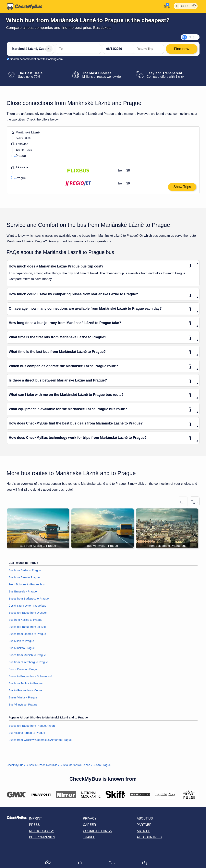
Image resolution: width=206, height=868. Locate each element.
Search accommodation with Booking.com (36, 59)
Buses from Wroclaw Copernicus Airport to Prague (40, 740)
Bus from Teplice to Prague (26, 684)
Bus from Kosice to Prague (25, 620)
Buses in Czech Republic (42, 765)
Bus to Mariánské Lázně (75, 765)
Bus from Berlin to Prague (25, 570)
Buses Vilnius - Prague (23, 698)
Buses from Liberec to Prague (27, 634)
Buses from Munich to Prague (27, 655)
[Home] (25, 6)
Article (143, 831)
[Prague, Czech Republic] (78, 49)
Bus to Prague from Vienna (26, 691)
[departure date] (118, 49)
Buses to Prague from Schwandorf (30, 676)
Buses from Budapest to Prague (29, 599)
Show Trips (182, 187)
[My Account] (166, 6)
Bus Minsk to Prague (22, 648)
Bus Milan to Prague (21, 641)
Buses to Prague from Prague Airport (32, 726)
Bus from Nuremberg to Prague (28, 662)
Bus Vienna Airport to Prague (27, 733)
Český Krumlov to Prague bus (27, 606)
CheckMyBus (15, 765)
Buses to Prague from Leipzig (27, 627)
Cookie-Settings (97, 831)
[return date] (149, 49)
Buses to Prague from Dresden (28, 613)
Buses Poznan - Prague (24, 669)
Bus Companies (42, 837)
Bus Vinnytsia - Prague (23, 705)
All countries (149, 837)
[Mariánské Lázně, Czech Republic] (31, 49)
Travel (89, 837)
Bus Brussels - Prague (23, 592)
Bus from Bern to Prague (24, 578)
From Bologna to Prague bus (27, 585)
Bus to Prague (102, 765)
